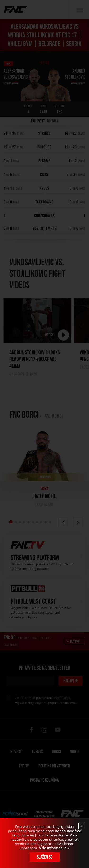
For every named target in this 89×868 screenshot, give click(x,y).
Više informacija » (54, 848)
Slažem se (45, 857)
